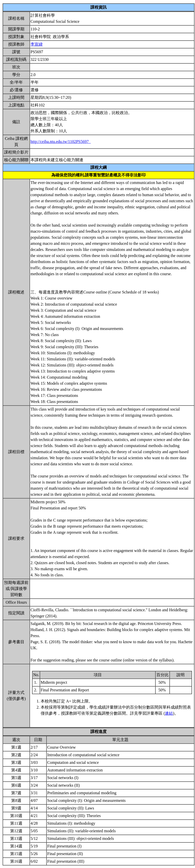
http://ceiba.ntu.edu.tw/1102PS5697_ (61, 142)
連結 (169, 713)
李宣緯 (37, 44)
